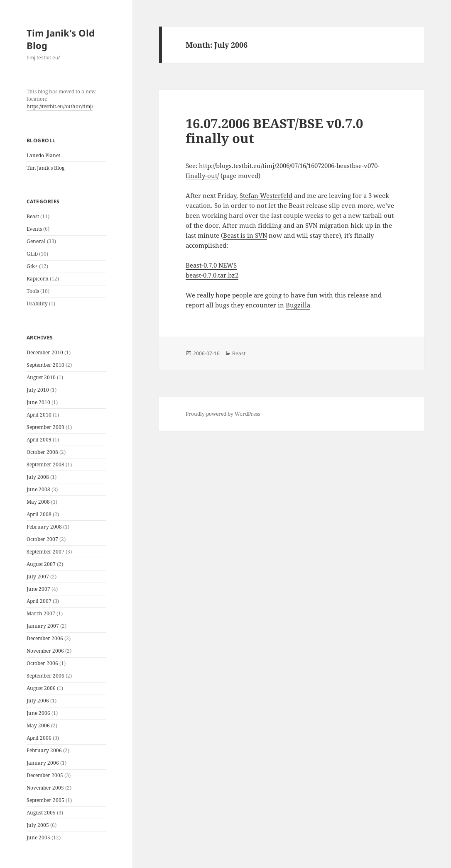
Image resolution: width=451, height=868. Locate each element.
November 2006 (45, 651)
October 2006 (42, 663)
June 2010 (38, 402)
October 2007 (42, 539)
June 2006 (38, 713)
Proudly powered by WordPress (223, 414)
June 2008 (38, 489)
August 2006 (41, 688)
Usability (37, 304)
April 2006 (39, 738)
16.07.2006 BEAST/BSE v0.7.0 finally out (274, 131)
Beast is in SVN (245, 235)
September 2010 (45, 365)
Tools (33, 291)
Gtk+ (32, 266)
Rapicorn (38, 279)
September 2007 (45, 552)
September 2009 (45, 427)
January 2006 (43, 763)
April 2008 (39, 514)
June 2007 (38, 589)
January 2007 (43, 626)
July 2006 (38, 701)
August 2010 (41, 377)
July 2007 (38, 577)
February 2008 (44, 527)
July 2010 (38, 390)
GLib (32, 254)
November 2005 (45, 788)
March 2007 (41, 613)
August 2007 (41, 564)
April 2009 (39, 440)
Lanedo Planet (43, 155)
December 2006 (45, 638)
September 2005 (45, 800)
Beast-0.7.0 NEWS (211, 265)
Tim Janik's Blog (45, 168)
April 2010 (39, 415)
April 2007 (39, 601)
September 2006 (45, 676)
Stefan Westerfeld (266, 195)
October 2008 (42, 452)
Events (34, 229)
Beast (33, 216)
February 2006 (44, 750)
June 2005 (38, 838)
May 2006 (38, 725)
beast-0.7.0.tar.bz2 (212, 275)
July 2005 (38, 825)
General (36, 241)
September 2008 (45, 464)
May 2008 (38, 502)
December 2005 (45, 775)
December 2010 (45, 352)
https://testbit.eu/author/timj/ (60, 106)
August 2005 (41, 813)
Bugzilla (298, 305)
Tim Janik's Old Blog (61, 39)
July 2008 (38, 477)
